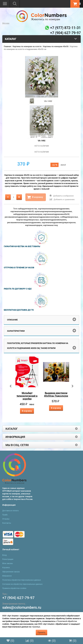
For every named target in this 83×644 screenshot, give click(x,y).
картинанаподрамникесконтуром (44, 217)
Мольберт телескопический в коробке (27, 396)
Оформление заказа (11, 572)
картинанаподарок (34, 225)
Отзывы (6, 519)
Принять (41, 632)
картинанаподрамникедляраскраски (59, 222)
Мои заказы (8, 563)
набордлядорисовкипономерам (28, 214)
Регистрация (8, 559)
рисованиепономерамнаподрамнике (24, 222)
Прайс (5, 515)
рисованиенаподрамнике (16, 217)
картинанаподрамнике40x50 (56, 214)
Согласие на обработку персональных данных (22, 584)
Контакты (7, 523)
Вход (4, 555)
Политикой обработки (67, 621)
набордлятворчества (28, 209)
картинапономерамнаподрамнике (54, 209)
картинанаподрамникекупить (53, 220)
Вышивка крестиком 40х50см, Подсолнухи (56, 395)
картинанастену (51, 225)
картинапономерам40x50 (22, 211)
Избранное (7, 576)
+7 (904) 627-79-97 (18, 598)
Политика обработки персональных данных (22, 580)
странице (36, 627)
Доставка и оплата (10, 511)
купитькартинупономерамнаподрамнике (53, 211)
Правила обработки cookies (14, 588)
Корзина (6, 568)
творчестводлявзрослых (27, 220)
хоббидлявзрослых (69, 217)
